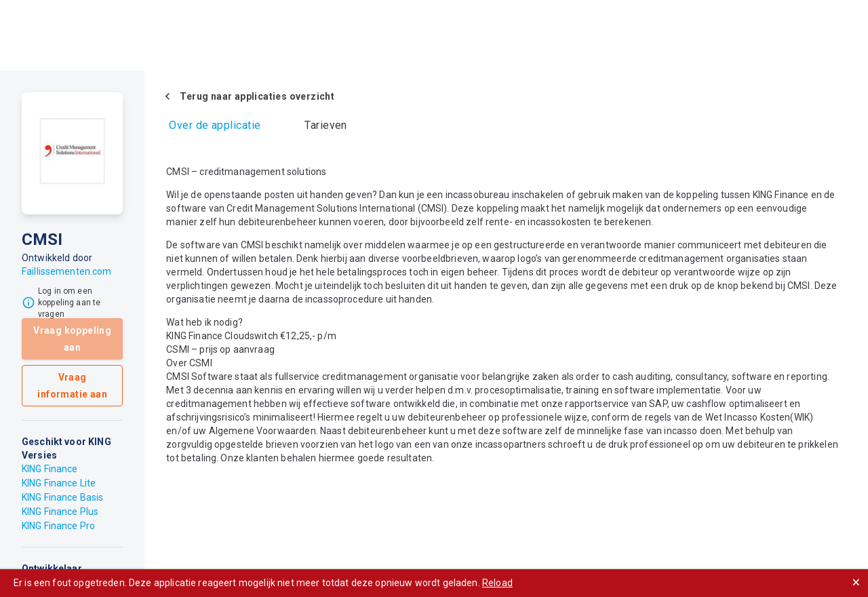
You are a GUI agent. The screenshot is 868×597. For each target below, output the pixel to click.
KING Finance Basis (62, 497)
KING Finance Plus (60, 512)
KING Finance (50, 469)
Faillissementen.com (67, 271)
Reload (497, 583)
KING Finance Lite (59, 483)
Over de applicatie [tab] (215, 125)
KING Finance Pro (58, 526)
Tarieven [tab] (326, 125)
